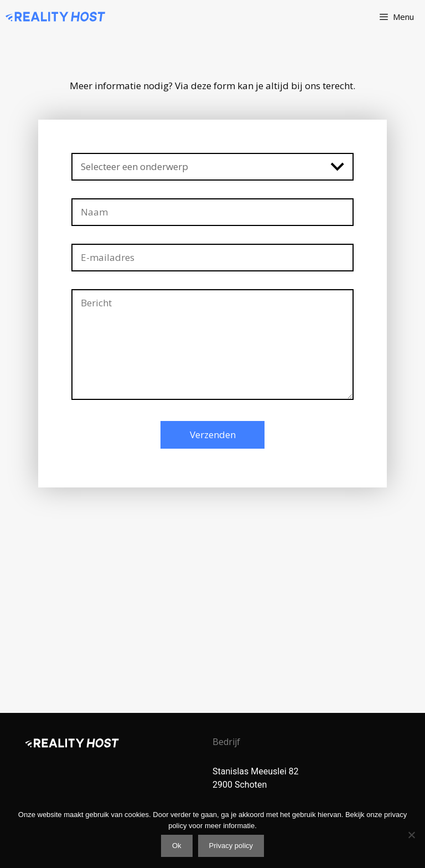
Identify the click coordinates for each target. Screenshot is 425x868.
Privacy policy (231, 846)
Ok (177, 846)
